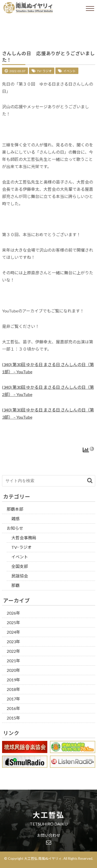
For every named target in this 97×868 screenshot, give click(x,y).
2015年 (13, 718)
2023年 (13, 642)
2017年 (13, 699)
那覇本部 (15, 509)
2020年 (13, 670)
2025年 (13, 622)
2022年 (13, 651)
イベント (70, 71)
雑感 (16, 519)
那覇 (16, 585)
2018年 (13, 689)
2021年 (13, 661)
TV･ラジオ (44, 71)
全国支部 (20, 566)
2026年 (13, 613)
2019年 (13, 680)
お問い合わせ (49, 836)
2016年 (13, 708)
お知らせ (15, 528)
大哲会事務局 (24, 538)
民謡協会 (20, 576)
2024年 (13, 632)
